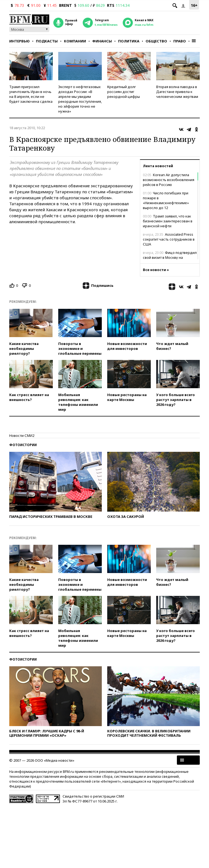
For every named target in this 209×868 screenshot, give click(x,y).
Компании (75, 41)
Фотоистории (23, 445)
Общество (156, 41)
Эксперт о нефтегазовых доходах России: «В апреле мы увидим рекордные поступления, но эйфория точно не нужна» (80, 99)
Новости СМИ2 (22, 435)
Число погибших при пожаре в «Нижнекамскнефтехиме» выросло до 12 (166, 200)
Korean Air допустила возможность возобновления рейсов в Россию (169, 180)
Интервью (19, 41)
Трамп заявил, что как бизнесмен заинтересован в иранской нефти (168, 221)
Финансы (102, 41)
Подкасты (47, 41)
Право (180, 41)
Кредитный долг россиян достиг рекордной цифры (124, 92)
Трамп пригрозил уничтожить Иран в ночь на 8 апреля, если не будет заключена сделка (31, 94)
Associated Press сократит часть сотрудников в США (169, 239)
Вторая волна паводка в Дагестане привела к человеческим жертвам (177, 92)
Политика (129, 41)
